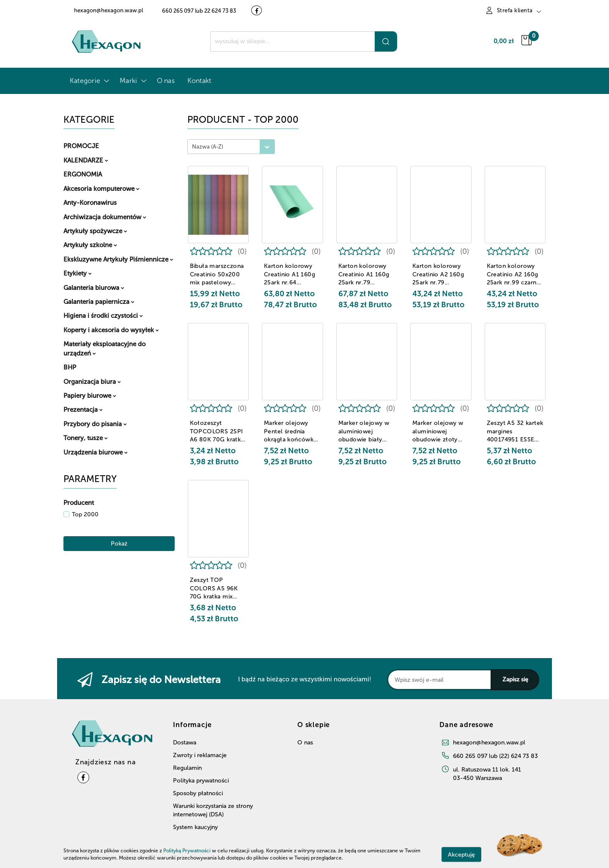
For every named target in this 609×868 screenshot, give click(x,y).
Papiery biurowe (90, 396)
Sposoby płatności (198, 793)
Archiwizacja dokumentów (105, 217)
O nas (166, 81)
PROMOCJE (81, 146)
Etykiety (78, 273)
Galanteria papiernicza (99, 302)
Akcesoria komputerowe (101, 189)
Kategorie (88, 81)
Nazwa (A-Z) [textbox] (208, 147)
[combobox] (231, 147)
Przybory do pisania (95, 424)
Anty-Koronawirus (90, 203)
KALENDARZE (86, 160)
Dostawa (185, 743)
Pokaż (119, 544)
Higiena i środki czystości (103, 316)
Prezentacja (83, 410)
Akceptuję (461, 854)
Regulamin (187, 768)
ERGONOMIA (83, 174)
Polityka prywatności (201, 781)
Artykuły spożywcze (95, 231)
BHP (70, 367)
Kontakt (199, 81)
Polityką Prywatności (187, 851)
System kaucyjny (195, 827)
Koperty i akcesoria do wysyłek (111, 330)
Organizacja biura (92, 382)
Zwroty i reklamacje (200, 755)
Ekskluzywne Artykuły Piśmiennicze (118, 259)
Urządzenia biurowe (96, 452)
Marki (132, 81)
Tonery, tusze (86, 438)
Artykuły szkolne (90, 245)
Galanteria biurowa (94, 288)
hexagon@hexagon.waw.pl (489, 743)
